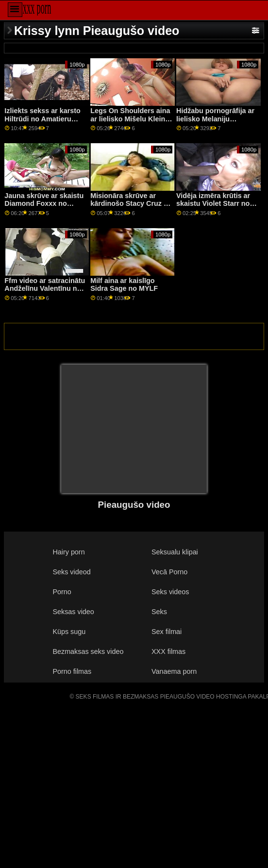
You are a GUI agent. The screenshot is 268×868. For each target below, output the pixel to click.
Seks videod (71, 572)
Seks (159, 612)
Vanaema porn (174, 671)
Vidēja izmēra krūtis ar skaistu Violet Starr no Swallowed (213, 204)
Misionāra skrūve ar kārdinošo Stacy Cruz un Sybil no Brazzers (131, 204)
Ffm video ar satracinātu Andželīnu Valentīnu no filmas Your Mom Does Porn (45, 293)
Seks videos (170, 592)
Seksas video (73, 612)
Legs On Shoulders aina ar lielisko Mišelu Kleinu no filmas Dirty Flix (130, 119)
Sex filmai (167, 632)
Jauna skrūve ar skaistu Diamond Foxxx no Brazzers (44, 204)
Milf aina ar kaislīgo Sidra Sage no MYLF (124, 285)
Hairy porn (68, 552)
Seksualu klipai (175, 552)
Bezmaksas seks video (88, 651)
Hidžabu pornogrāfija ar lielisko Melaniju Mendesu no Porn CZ (215, 119)
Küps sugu (69, 632)
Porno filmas (72, 671)
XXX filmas (168, 651)
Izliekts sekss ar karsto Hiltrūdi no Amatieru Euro (42, 119)
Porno (62, 592)
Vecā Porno (169, 572)
